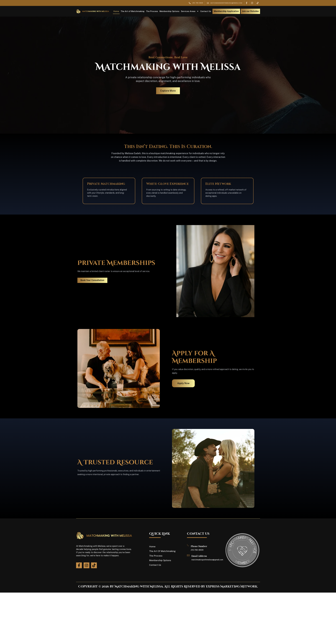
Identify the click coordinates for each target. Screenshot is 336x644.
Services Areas (190, 11)
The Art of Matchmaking (133, 11)
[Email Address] (188, 555)
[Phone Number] (188, 545)
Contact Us (206, 11)
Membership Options (169, 11)
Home (116, 11)
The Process (152, 11)
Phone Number (199, 546)
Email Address (199, 556)
